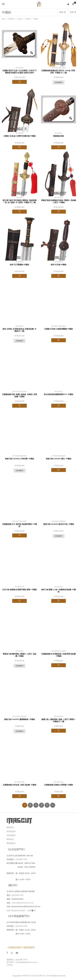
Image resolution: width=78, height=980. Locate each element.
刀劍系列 (27, 19)
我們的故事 (11, 831)
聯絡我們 (10, 827)
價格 (62, 12)
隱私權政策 (11, 843)
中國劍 (36, 19)
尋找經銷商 (11, 835)
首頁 (3, 19)
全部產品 (11, 19)
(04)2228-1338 (21, 926)
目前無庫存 (59, 82)
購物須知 (10, 839)
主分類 (19, 19)
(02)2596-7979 (21, 859)
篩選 (73, 12)
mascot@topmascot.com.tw (23, 903)
